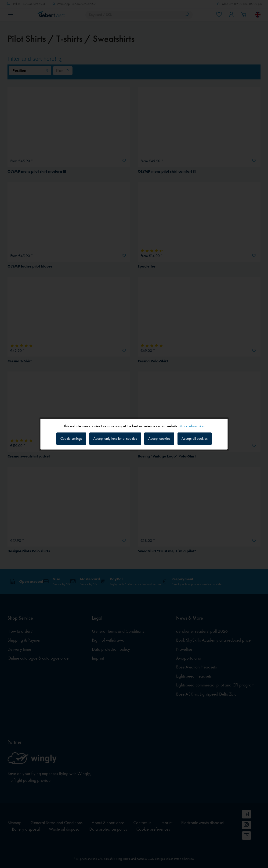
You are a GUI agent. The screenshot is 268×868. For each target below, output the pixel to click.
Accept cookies (159, 438)
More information (192, 426)
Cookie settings (71, 438)
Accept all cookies (195, 438)
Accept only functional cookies (115, 438)
